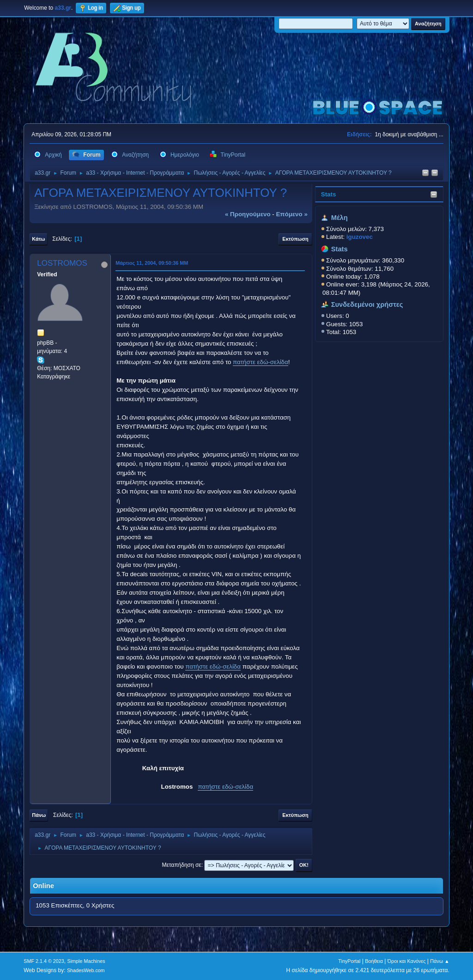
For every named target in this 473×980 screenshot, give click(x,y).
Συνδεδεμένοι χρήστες (367, 304)
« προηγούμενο (248, 214)
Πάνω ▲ (440, 961)
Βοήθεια (374, 961)
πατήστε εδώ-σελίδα (261, 362)
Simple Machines (86, 961)
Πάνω (39, 815)
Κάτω (38, 239)
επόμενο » (291, 214)
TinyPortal (349, 961)
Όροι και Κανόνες (407, 961)
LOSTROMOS (62, 263)
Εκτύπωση (295, 239)
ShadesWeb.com (86, 970)
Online (43, 886)
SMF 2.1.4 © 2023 (44, 961)
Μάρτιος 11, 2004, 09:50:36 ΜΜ (152, 263)
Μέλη (340, 218)
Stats (329, 194)
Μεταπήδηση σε (181, 865)
